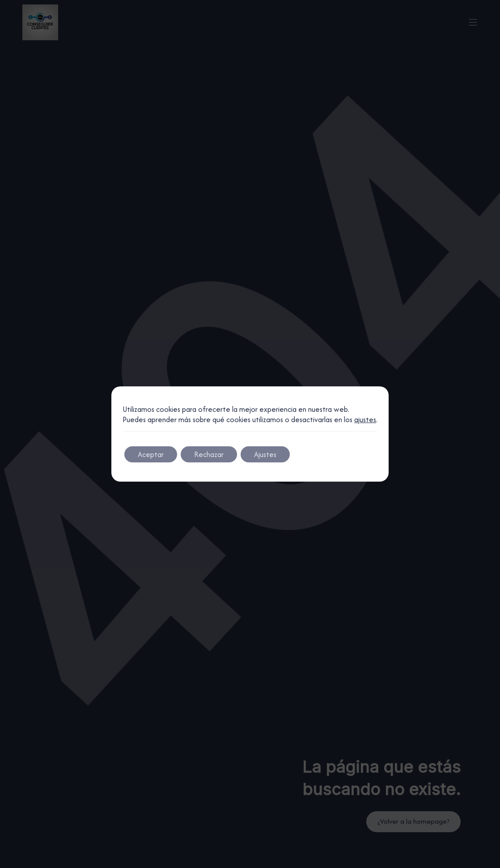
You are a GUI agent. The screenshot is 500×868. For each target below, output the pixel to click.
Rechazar (209, 454)
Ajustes (265, 454)
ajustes (365, 420)
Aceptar (151, 454)
